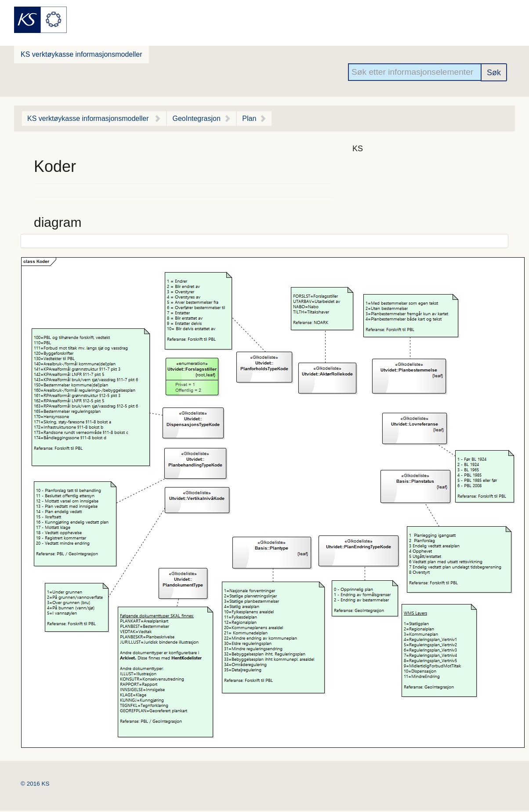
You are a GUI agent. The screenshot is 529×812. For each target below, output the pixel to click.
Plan (249, 118)
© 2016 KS (35, 784)
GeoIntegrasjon (196, 118)
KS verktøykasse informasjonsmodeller (82, 54)
